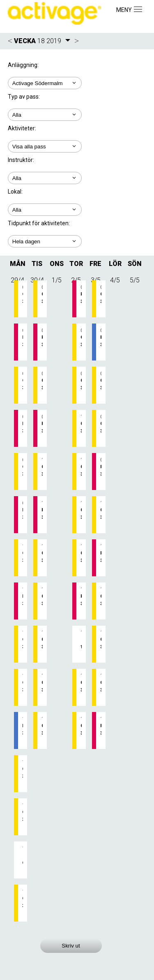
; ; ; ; (45, 178)
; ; (45, 115)
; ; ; (45, 210)
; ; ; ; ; (45, 146)
